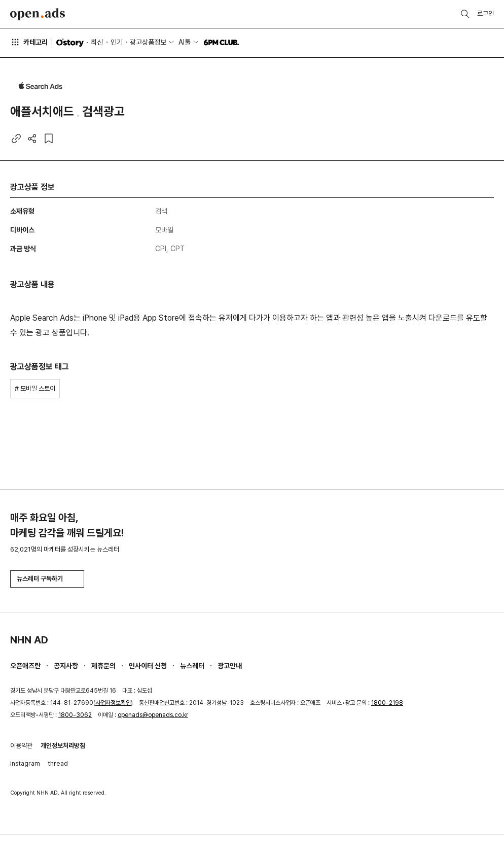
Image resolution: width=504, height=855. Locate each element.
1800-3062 (75, 715)
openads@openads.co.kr (153, 715)
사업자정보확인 (113, 703)
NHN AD (29, 640)
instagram (25, 763)
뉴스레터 (192, 666)
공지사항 (66, 666)
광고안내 (230, 666)
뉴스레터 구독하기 (47, 579)
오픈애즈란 (25, 666)
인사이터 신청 (148, 666)
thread (58, 763)
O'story (70, 43)
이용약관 (21, 746)
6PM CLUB (221, 43)
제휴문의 (103, 666)
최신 (97, 42)
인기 (117, 42)
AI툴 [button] (185, 42)
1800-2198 (387, 703)
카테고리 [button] (29, 42)
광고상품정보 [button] (148, 42)
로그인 (485, 13)
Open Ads (38, 14)
